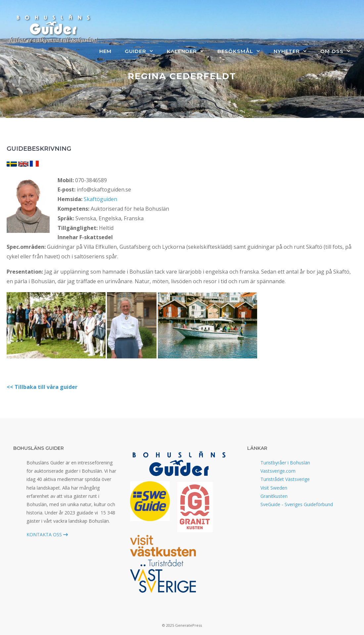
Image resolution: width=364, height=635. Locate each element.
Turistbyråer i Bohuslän (285, 463)
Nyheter (294, 51)
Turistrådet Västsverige (285, 479)
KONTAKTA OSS (47, 534)
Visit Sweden (274, 488)
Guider (142, 51)
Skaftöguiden (100, 199)
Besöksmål (242, 51)
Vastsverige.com (278, 471)
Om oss (339, 51)
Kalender (189, 51)
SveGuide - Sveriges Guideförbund (297, 504)
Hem (105, 51)
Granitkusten (274, 496)
